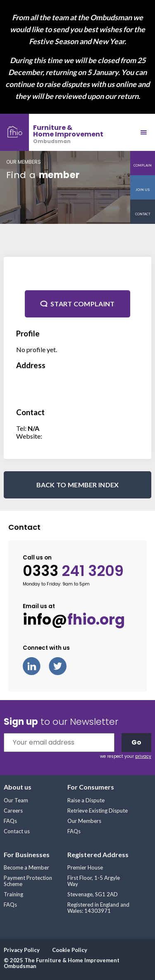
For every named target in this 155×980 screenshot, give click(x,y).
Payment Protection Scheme (28, 881)
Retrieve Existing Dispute (98, 811)
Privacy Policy (22, 950)
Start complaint (83, 304)
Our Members (84, 821)
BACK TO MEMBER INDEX (78, 485)
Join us (143, 190)
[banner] (52, 132)
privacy (143, 756)
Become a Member (26, 867)
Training (13, 894)
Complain (143, 165)
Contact (143, 214)
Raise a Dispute (86, 800)
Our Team (16, 800)
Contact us (17, 831)
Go (136, 742)
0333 (73, 571)
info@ (74, 620)
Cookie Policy (70, 950)
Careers (13, 811)
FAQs (10, 821)
